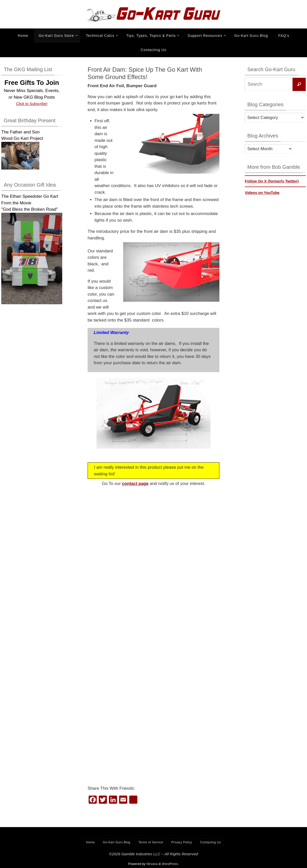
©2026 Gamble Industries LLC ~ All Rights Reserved (153, 854)
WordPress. (170, 864)
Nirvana (152, 864)
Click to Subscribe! (32, 104)
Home (90, 842)
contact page (135, 484)
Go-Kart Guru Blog (117, 842)
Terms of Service (151, 842)
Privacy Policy (182, 842)
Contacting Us (211, 842)
